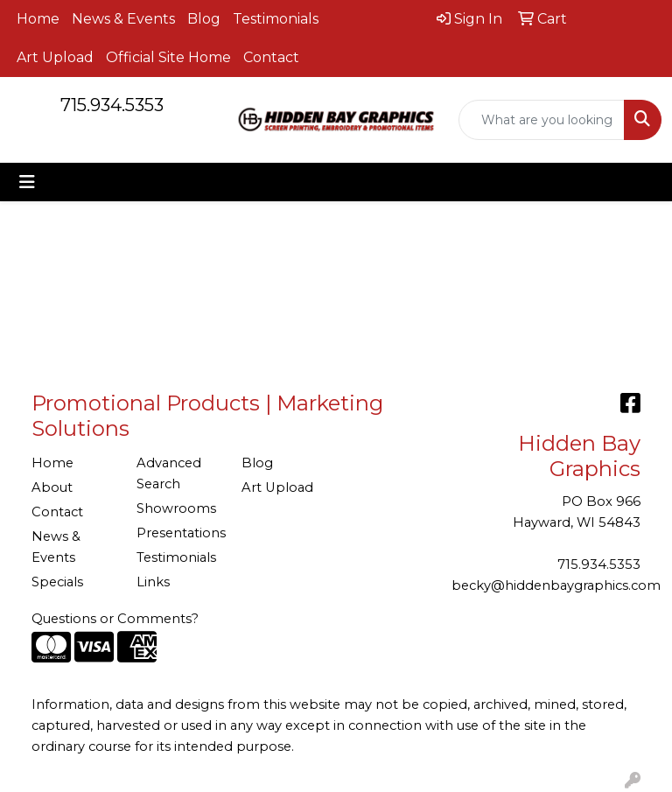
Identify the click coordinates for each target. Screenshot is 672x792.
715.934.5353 (112, 105)
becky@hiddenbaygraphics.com (556, 585)
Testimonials (276, 19)
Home (38, 19)
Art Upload (55, 57)
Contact (271, 57)
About (52, 487)
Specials (57, 582)
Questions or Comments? (115, 619)
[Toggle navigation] (27, 182)
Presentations (178, 533)
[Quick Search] (542, 120)
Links (153, 582)
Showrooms (176, 508)
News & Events (123, 19)
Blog (204, 19)
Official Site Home (168, 57)
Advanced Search (169, 473)
